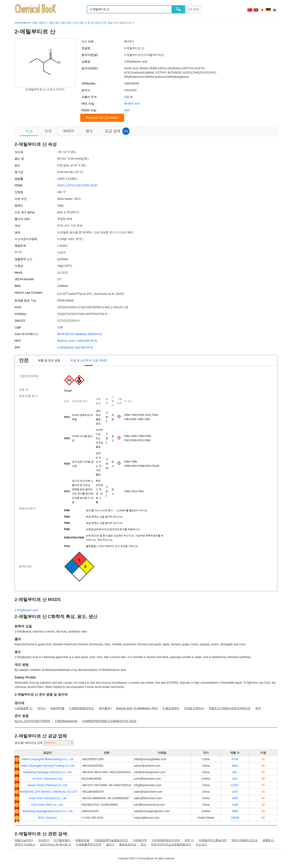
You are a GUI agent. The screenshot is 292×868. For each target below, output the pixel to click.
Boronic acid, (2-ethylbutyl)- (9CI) (137, 708)
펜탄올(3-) (105, 708)
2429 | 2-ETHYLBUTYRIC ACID (77, 185)
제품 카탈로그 (40, 23)
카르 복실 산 (109, 23)
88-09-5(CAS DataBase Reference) (79, 334)
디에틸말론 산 (24, 708)
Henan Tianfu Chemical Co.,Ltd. (47, 785)
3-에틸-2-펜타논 (194, 708)
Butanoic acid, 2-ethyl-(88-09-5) (77, 341)
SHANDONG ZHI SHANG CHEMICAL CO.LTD (48, 792)
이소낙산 (201, 844)
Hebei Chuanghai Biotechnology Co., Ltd (48, 759)
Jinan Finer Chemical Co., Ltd (47, 798)
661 (235, 772)
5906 (235, 811)
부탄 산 (189, 840)
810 (235, 779)
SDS (127, 110)
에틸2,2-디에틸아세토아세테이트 (230, 708)
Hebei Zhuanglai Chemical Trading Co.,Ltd (47, 766)
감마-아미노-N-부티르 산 (56, 844)
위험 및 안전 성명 (49, 360)
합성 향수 (67, 23)
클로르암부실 (128, 844)
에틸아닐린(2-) (24, 840)
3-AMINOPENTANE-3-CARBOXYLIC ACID (109, 721)
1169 (235, 805)
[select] (59, 743)
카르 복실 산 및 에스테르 (87, 23)
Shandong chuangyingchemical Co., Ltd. (48, 811)
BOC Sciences (48, 818)
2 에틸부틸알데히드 (82, 708)
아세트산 (44, 840)
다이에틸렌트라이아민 (166, 840)
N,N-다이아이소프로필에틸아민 (171, 844)
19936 (235, 818)
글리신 (110, 844)
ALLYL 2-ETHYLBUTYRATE (32, 721)
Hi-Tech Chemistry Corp (48, 779)
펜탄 (258, 708)
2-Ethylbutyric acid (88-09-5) (75, 347)
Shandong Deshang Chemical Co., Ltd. (48, 772)
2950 (235, 798)
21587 (235, 785)
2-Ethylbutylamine (66, 721)
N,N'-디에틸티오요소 (245, 840)
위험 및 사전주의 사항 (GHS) (89, 360)
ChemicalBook (22, 23)
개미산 (41, 708)
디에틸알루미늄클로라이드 (111, 840)
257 (60, 279)
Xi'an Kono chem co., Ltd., (48, 805)
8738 (235, 759)
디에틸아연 (140, 840)
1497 (235, 792)
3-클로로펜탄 (171, 708)
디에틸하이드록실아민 (213, 840)
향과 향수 (55, 23)
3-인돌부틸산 (62, 840)
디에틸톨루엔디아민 (89, 844)
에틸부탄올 (57, 708)
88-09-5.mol (132, 104)
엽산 (144, 844)
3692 (235, 766)
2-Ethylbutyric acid (26, 610)
